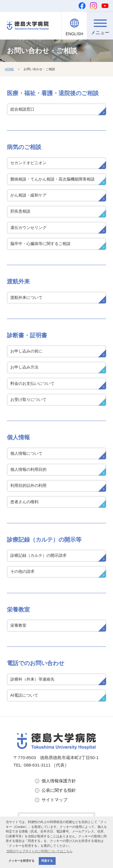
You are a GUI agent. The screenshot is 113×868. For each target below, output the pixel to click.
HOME (9, 69)
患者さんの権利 (24, 502)
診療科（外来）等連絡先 (32, 679)
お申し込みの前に (26, 351)
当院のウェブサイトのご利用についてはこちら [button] (39, 851)
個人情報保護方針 (59, 781)
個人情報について (26, 453)
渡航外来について (26, 297)
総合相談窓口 (22, 109)
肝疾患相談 (20, 211)
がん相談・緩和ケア (28, 195)
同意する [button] (47, 861)
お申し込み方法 (24, 367)
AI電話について (24, 695)
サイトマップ (54, 800)
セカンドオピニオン (28, 163)
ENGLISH (74, 34)
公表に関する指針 (59, 790)
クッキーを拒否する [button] (22, 861)
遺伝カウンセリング (28, 228)
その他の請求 (22, 571)
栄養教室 (18, 625)
